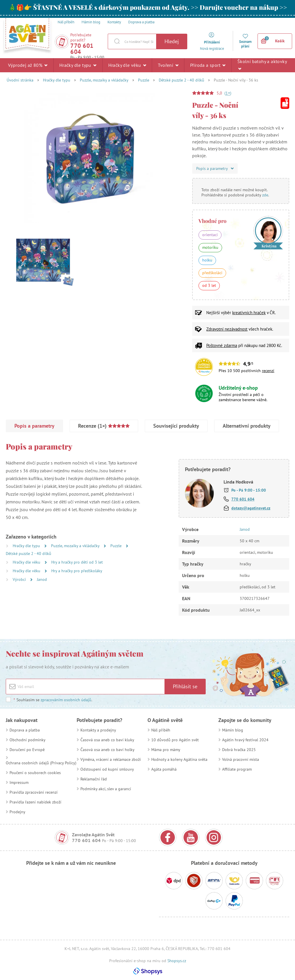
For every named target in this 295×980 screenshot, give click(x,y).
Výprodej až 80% (28, 65)
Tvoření (168, 65)
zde (265, 195)
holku (207, 260)
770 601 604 (82, 49)
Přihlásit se (185, 686)
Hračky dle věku (127, 65)
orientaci (210, 235)
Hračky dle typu (78, 65)
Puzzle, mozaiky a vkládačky (104, 80)
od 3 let (209, 285)
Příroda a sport (208, 65)
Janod (42, 579)
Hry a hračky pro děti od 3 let (77, 562)
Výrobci (20, 579)
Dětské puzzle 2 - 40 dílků (181, 80)
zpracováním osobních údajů (66, 700)
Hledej (172, 41)
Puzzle (144, 80)
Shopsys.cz (177, 961)
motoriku (210, 247)
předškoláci (212, 273)
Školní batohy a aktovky (262, 65)
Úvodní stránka (20, 80)
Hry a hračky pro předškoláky (77, 571)
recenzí (268, 371)
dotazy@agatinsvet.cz (251, 508)
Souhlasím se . (53, 700)
